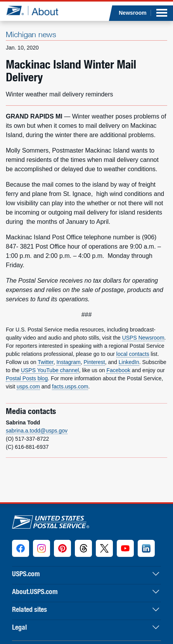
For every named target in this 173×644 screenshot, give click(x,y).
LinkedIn (129, 362)
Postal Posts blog (27, 378)
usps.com (28, 386)
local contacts (133, 354)
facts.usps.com (70, 386)
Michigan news (31, 34)
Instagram (68, 362)
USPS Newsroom (143, 338)
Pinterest (94, 362)
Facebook (118, 370)
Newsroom (133, 13)
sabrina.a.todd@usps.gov (37, 431)
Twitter (45, 362)
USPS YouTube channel (50, 370)
